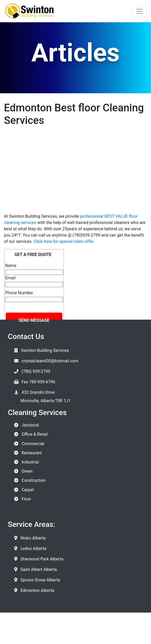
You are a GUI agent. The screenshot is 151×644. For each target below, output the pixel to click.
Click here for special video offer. (64, 241)
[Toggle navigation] (139, 11)
